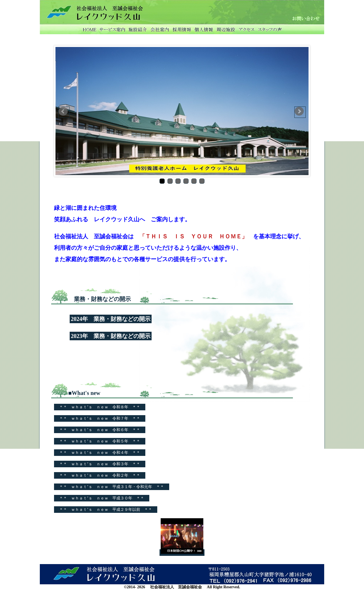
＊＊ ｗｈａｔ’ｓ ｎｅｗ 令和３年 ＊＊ (100, 464)
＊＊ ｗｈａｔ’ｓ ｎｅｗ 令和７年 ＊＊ (100, 418)
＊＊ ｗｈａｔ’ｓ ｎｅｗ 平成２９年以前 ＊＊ (106, 510)
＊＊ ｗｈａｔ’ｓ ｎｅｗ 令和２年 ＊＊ (100, 475)
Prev (64, 112)
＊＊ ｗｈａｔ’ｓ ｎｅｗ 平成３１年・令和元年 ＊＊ (112, 487)
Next (300, 112)
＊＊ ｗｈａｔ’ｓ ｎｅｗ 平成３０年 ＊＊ (102, 498)
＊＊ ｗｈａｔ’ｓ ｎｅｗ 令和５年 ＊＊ (100, 441)
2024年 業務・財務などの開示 (111, 319)
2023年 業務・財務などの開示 (111, 336)
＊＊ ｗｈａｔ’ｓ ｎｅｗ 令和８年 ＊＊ (100, 407)
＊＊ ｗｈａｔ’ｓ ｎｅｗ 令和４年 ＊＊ (100, 453)
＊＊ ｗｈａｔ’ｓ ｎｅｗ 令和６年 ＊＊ (100, 430)
